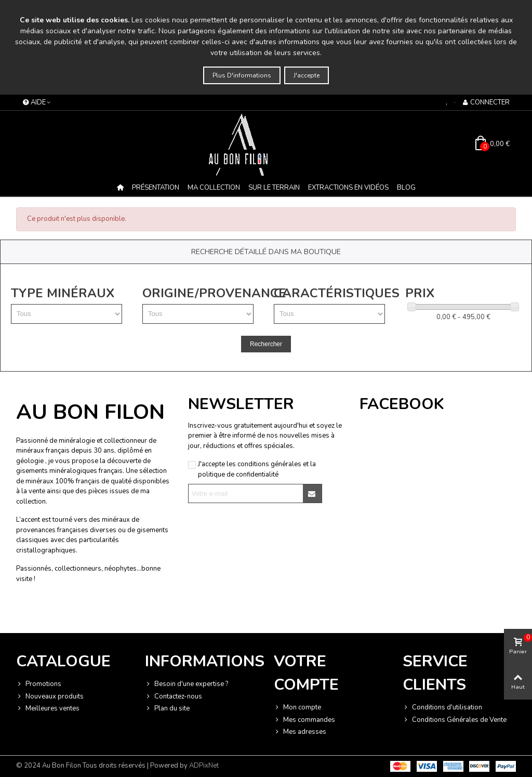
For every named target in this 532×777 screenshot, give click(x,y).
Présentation (156, 188)
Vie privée (95, 613)
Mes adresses (300, 732)
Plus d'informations (242, 75)
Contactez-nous (174, 697)
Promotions (39, 684)
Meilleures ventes (48, 709)
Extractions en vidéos (348, 188)
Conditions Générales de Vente (455, 720)
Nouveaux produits (50, 697)
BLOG (406, 188)
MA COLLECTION (214, 188)
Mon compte (297, 708)
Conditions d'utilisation (442, 708)
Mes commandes (304, 720)
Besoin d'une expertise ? (187, 684)
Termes (121, 613)
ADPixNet (204, 766)
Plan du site (167, 709)
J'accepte (307, 75)
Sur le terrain (274, 188)
